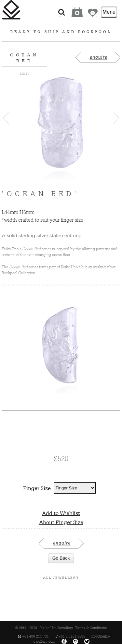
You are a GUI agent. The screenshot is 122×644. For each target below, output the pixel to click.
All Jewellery (61, 578)
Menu (109, 12)
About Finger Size (61, 522)
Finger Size (37, 488)
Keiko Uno (11, 10)
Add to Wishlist (61, 513)
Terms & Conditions (91, 628)
